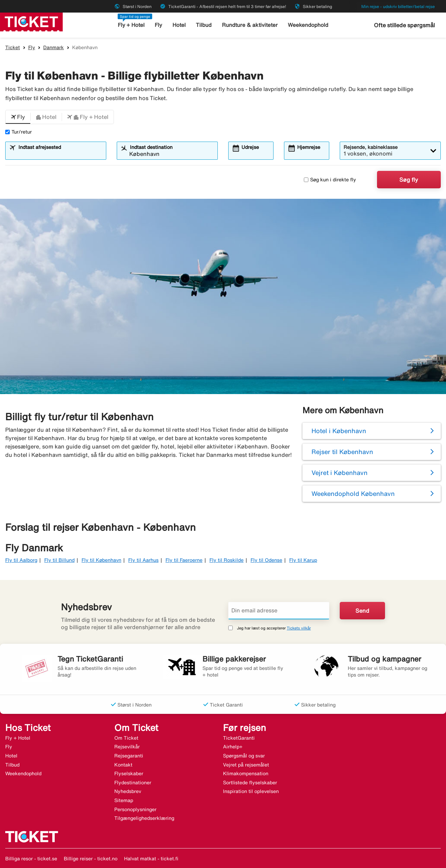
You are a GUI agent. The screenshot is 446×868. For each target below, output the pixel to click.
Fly (159, 25)
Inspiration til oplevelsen (251, 791)
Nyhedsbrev (128, 791)
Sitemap (124, 800)
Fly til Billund (59, 560)
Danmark (53, 47)
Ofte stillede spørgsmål (404, 25)
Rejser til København (342, 452)
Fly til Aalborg (21, 560)
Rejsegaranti (129, 756)
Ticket (13, 47)
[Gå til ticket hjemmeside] (31, 21)
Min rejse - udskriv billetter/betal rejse (398, 6)
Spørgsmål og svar (244, 756)
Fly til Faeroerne (184, 560)
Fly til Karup (303, 560)
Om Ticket (126, 738)
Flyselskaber (129, 773)
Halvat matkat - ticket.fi (151, 859)
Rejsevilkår (127, 747)
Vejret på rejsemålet (246, 765)
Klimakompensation (246, 773)
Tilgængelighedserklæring (144, 818)
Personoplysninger (135, 809)
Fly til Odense (266, 560)
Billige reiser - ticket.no (91, 859)
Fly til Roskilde (226, 560)
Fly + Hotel (132, 25)
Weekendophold (308, 25)
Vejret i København (340, 473)
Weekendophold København (353, 493)
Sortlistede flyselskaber (250, 783)
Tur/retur (18, 132)
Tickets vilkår (299, 628)
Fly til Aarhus (143, 560)
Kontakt (123, 765)
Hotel (179, 25)
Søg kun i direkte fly (330, 180)
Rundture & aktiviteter (250, 25)
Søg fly (409, 180)
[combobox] (60, 154)
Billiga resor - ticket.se (31, 859)
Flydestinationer (133, 783)
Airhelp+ (233, 747)
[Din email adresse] (279, 611)
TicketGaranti (239, 738)
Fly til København (101, 560)
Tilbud (204, 25)
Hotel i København (339, 431)
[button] (18, 117)
